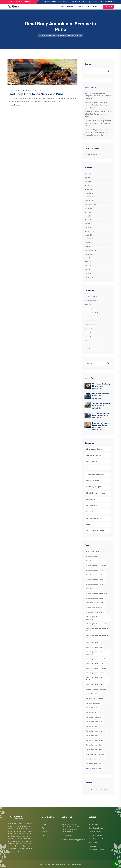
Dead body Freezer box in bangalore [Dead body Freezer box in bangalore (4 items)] (94, 618)
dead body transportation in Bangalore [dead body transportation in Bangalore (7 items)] (95, 653)
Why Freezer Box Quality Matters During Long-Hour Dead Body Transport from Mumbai (98, 96)
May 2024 (88, 266)
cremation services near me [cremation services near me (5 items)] (95, 603)
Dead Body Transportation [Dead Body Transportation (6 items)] (94, 647)
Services (80, 7)
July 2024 (88, 258)
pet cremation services (92, 341)
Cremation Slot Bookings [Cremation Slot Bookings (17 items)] (94, 607)
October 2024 (89, 246)
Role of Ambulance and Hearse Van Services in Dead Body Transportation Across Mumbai (97, 105)
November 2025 (90, 197)
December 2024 (90, 239)
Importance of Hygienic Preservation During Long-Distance (101, 425)
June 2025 (88, 216)
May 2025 (88, 220)
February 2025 (89, 231)
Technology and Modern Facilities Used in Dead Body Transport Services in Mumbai (98, 114)
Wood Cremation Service (93, 349)
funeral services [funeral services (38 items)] (91, 726)
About (44, 828)
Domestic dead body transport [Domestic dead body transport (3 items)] (96, 689)
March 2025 (88, 227)
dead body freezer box (92, 317)
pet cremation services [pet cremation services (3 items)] (94, 764)
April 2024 (88, 269)
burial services (89, 305)
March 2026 (88, 182)
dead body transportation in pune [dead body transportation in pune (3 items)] (97, 659)
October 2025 (89, 201)
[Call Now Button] (116, 864)
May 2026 (88, 174)
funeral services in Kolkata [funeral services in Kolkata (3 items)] (95, 740)
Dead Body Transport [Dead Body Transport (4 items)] (93, 642)
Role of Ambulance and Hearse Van (101, 395)
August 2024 (89, 254)
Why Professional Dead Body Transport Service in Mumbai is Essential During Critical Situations (98, 123)
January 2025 (89, 235)
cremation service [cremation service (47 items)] (92, 556)
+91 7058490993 (107, 2)
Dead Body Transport (91, 321)
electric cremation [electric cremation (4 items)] (92, 694)
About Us (70, 7)
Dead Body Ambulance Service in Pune (36, 94)
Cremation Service (91, 309)
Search (88, 64)
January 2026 (89, 189)
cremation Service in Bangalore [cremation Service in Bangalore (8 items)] (96, 566)
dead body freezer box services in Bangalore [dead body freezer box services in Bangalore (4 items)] (97, 637)
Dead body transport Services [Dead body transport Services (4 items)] (96, 684)
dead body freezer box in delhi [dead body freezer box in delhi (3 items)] (96, 624)
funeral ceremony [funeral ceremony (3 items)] (92, 708)
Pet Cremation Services (97, 850)
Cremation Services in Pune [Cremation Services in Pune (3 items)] (95, 598)
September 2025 (90, 204)
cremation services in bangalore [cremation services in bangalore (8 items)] (97, 593)
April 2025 (88, 224)
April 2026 (88, 178)
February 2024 (89, 277)
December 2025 (90, 193)
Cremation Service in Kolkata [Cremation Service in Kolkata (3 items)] (95, 575)
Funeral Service (90, 333)
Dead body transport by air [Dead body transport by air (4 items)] (95, 663)
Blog (88, 7)
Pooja (86, 345)
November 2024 (90, 243)
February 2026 (89, 185)
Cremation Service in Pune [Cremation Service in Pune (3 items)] (94, 584)
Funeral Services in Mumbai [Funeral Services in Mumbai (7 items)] (95, 745)
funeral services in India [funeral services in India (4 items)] (94, 736)
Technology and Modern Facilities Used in (101, 404)
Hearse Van (38, 91)
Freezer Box (89, 329)
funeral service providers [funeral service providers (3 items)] (94, 722)
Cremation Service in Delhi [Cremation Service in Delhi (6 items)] (94, 570)
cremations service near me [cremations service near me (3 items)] (95, 612)
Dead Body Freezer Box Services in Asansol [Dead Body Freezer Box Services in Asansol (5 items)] (97, 630)
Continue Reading (14, 105)
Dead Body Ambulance (96, 835)
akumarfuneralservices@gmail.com (85, 2)
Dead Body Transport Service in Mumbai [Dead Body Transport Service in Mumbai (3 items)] (96, 679)
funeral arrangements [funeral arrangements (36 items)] (93, 703)
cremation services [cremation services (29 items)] (92, 589)
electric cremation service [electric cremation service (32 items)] (95, 698)
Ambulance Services (91, 301)
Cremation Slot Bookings (93, 313)
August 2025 (89, 208)
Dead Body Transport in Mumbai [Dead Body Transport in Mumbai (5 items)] (96, 668)
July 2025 (88, 212)
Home (62, 7)
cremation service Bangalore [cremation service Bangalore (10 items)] (95, 561)
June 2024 (88, 262)
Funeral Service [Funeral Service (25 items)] (91, 712)
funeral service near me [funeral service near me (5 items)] (94, 717)
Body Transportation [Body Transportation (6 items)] (93, 552)
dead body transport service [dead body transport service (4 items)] (95, 673)
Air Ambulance (94, 824)
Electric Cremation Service (93, 325)
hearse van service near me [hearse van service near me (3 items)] (95, 754)
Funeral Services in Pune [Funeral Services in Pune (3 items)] (94, 750)
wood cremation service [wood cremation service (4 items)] (94, 768)
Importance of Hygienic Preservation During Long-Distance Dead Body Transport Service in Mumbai (97, 132)
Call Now (108, 7)
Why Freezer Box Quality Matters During (101, 385)
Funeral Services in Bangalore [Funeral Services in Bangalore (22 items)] (96, 731)
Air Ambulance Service (92, 297)
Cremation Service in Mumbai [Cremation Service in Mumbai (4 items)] (95, 579)
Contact (94, 7)
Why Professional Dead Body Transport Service (101, 414)
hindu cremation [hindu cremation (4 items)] (91, 759)
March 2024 (88, 273)
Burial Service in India (96, 828)
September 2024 (90, 250)
